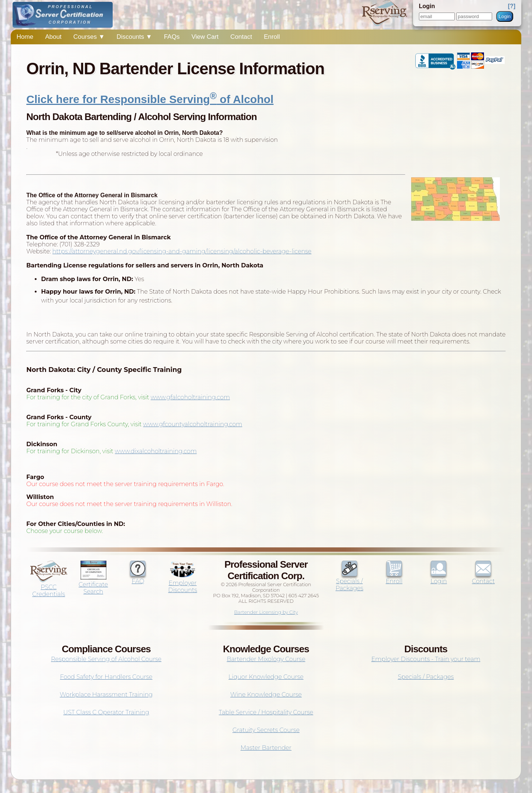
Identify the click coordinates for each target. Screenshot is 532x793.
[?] (512, 6)
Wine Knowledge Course (266, 695)
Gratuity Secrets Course (266, 730)
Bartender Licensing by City (266, 612)
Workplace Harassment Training (106, 695)
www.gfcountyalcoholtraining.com (192, 424)
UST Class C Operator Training (106, 712)
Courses (89, 37)
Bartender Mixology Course (266, 659)
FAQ (138, 578)
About (53, 37)
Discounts (134, 37)
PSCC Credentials (49, 587)
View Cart (205, 37)
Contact (241, 37)
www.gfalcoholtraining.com (190, 397)
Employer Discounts (183, 583)
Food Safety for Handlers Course (106, 677)
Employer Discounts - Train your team (426, 659)
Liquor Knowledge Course (266, 677)
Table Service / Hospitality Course (266, 712)
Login (505, 16)
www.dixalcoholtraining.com (156, 451)
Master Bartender (266, 748)
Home (25, 37)
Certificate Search (93, 585)
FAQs (172, 37)
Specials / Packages (349, 581)
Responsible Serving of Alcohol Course (106, 659)
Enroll (272, 37)
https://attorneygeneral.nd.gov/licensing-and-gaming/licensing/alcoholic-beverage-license (182, 251)
